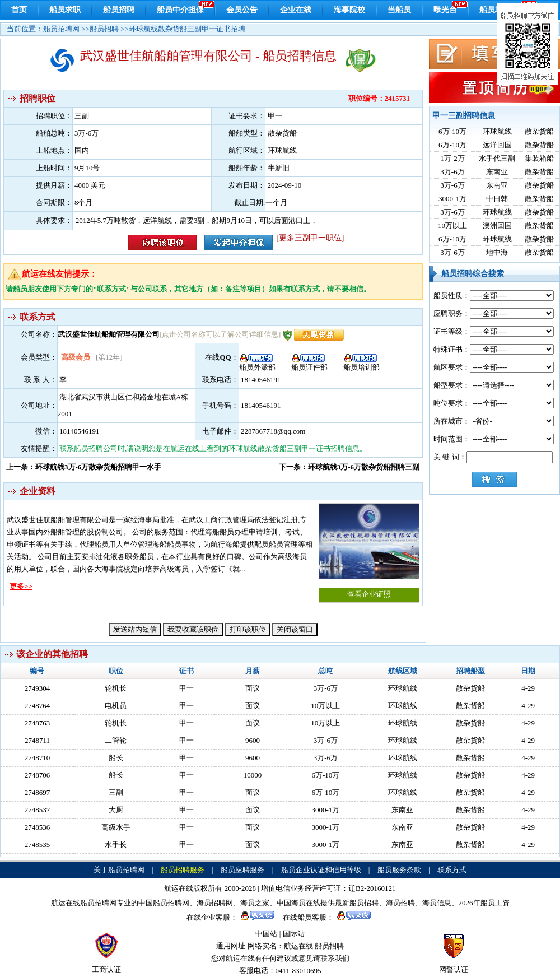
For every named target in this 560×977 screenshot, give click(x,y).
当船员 (399, 10)
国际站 (294, 934)
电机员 (116, 706)
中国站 (266, 934)
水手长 (116, 845)
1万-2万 (452, 158)
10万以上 (452, 225)
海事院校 (349, 10)
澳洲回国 (497, 225)
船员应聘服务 (242, 870)
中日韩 (497, 199)
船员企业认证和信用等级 (321, 870)
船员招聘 (119, 10)
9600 (253, 740)
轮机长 (116, 688)
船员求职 (65, 10)
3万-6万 (452, 172)
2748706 (38, 775)
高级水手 (116, 827)
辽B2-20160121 (372, 888)
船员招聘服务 (183, 870)
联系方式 (452, 870)
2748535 (38, 845)
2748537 (38, 810)
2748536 (38, 827)
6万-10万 (452, 131)
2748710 (38, 758)
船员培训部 (361, 364)
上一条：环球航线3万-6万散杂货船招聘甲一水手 (84, 467)
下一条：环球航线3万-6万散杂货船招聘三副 (349, 467)
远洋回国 (497, 145)
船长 (116, 758)
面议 (253, 688)
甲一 (186, 688)
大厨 (116, 810)
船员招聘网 (61, 29)
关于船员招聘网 (119, 870)
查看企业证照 (369, 551)
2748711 (37, 740)
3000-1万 (452, 199)
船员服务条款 (399, 870)
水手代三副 (497, 158)
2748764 (38, 706)
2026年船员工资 (484, 903)
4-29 (528, 688)
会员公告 (242, 10)
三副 (116, 792)
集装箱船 (539, 158)
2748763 (38, 723)
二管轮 (116, 740)
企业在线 (296, 10)
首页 (19, 10)
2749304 (38, 688)
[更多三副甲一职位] (310, 238)
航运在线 (298, 946)
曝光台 (445, 10)
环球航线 (497, 131)
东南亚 (497, 172)
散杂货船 (539, 131)
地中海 (497, 252)
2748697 (38, 792)
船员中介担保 (180, 10)
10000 (253, 775)
